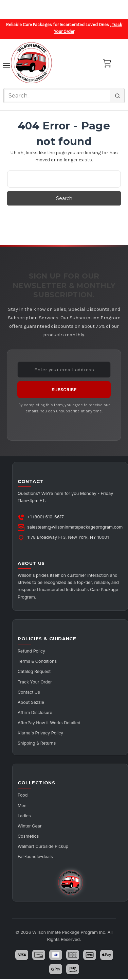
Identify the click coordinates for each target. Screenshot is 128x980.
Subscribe (64, 390)
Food (23, 796)
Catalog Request (34, 672)
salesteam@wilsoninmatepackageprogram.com (75, 527)
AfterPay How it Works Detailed (49, 723)
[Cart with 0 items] (107, 64)
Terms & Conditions (37, 661)
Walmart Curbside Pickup (43, 847)
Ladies (24, 816)
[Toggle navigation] (6, 67)
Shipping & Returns (37, 744)
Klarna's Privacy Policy (41, 733)
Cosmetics (28, 837)
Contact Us (29, 692)
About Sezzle (31, 703)
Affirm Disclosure (35, 713)
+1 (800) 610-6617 (45, 517)
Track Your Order (35, 682)
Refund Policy (32, 651)
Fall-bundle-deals (35, 858)
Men (22, 806)
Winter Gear (30, 827)
